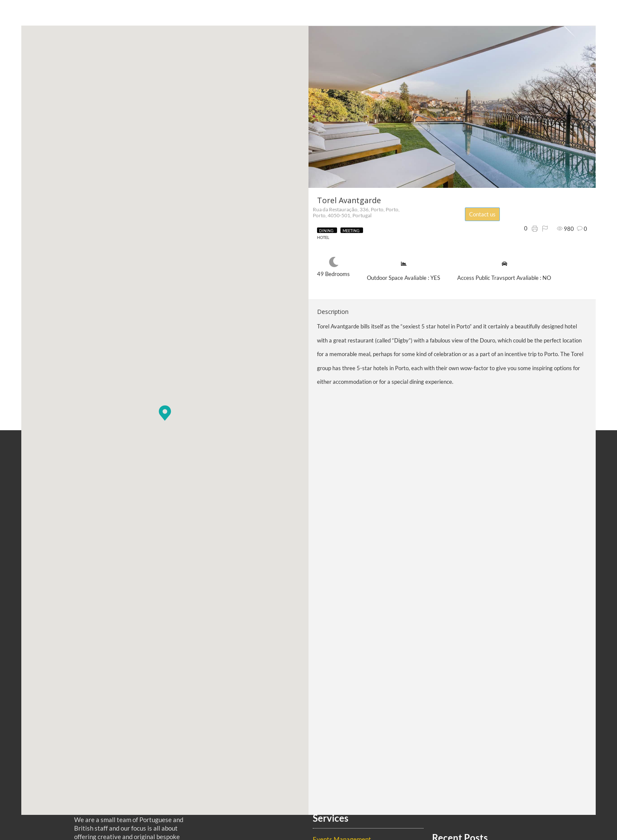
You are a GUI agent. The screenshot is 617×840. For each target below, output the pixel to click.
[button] (165, 413)
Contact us (487, 214)
